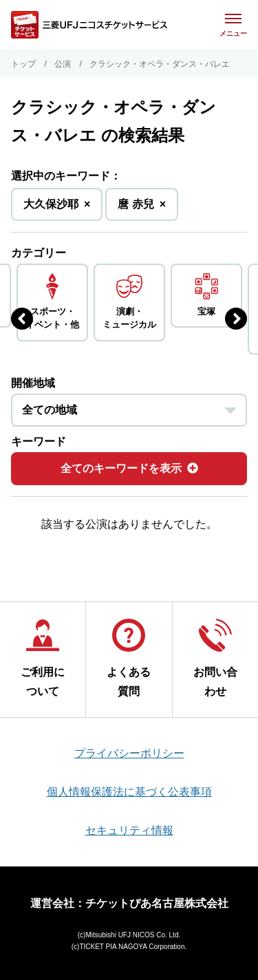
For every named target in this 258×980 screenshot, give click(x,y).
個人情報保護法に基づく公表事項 (129, 792)
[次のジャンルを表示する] (236, 319)
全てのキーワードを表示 (129, 468)
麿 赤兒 (142, 208)
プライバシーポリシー (129, 753)
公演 (63, 64)
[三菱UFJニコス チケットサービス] (89, 25)
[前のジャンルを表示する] (22, 319)
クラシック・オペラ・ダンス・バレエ (160, 64)
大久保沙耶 (57, 208)
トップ (23, 64)
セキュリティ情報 (129, 830)
